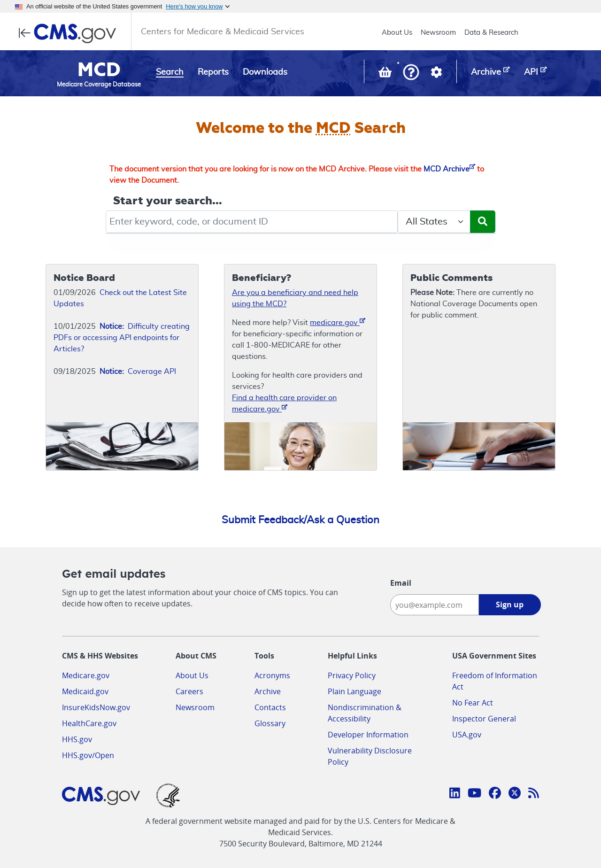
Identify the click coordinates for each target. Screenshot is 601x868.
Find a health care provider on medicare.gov (284, 403)
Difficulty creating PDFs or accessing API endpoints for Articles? (122, 338)
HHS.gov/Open (88, 755)
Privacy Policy (352, 675)
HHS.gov (77, 739)
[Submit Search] (483, 222)
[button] (411, 73)
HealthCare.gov (89, 723)
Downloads (265, 72)
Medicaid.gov (85, 691)
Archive (268, 691)
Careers (189, 691)
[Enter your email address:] (435, 605)
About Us (397, 33)
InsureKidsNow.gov (96, 707)
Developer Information (368, 735)
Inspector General (484, 719)
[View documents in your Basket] (386, 74)
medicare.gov (338, 322)
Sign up (510, 604)
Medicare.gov (86, 675)
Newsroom (438, 33)
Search (170, 72)
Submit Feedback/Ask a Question (300, 520)
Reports (213, 72)
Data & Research (491, 33)
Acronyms (272, 675)
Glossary (270, 723)
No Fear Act (473, 703)
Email (401, 583)
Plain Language (354, 691)
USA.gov (467, 735)
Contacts (270, 707)
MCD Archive (449, 169)
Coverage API (138, 372)
